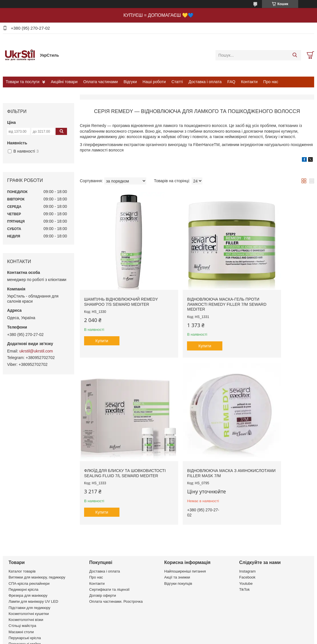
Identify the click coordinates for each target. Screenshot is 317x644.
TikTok (244, 546)
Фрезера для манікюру (28, 552)
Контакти (249, 82)
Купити (102, 322)
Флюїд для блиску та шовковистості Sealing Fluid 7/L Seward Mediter (270, 280)
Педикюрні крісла (24, 546)
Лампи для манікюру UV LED (33, 558)
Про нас (271, 82)
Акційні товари (64, 82)
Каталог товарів (22, 528)
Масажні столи (21, 589)
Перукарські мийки (25, 601)
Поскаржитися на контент (171, 639)
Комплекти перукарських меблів (36, 607)
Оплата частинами (100, 82)
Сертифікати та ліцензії (109, 546)
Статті (177, 82)
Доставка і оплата (205, 82)
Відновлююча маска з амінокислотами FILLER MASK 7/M (117, 427)
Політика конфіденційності (215, 639)
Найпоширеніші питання (185, 528)
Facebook (247, 534)
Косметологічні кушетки (29, 570)
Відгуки (130, 82)
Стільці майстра (22, 582)
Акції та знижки (177, 534)
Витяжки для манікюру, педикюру (37, 534)
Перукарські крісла (25, 595)
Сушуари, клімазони (26, 613)
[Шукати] (295, 55)
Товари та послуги (23, 82)
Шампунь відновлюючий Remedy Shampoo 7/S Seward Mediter (116, 280)
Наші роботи (154, 82)
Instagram (247, 528)
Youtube (246, 540)
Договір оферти (103, 552)
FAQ (231, 82)
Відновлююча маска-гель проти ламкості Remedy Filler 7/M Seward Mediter (192, 280)
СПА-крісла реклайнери (29, 540)
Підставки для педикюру (30, 564)
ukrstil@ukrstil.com (36, 351)
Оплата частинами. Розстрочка (116, 558)
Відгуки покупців (178, 540)
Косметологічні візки (26, 576)
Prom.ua (185, 633)
